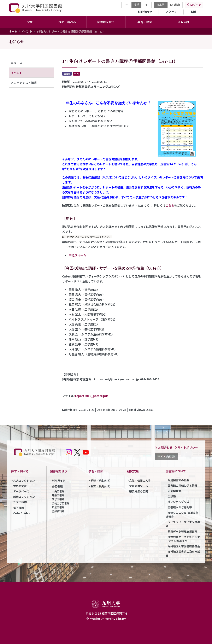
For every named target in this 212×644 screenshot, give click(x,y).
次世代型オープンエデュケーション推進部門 (183, 539)
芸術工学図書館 (61, 503)
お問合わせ (145, 12)
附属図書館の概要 (178, 480)
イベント (27, 31)
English (175, 4)
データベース (21, 491)
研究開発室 (174, 491)
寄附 (193, 12)
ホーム (13, 31)
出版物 (172, 496)
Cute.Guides (22, 513)
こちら (170, 205)
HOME (29, 22)
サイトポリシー (186, 447)
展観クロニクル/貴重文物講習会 (182, 515)
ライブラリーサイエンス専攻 (183, 524)
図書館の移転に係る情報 (182, 485)
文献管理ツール (139, 486)
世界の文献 (20, 486)
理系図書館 (58, 495)
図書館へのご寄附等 (180, 507)
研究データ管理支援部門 (182, 531)
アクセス (171, 12)
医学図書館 (58, 499)
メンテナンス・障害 (24, 83)
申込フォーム (77, 255)
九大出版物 (20, 502)
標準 (136, 5)
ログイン (196, 5)
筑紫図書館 (58, 507)
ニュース (16, 63)
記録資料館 (58, 511)
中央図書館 (58, 491)
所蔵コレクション (24, 497)
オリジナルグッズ (178, 502)
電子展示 (19, 508)
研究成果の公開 (139, 491)
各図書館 (57, 486)
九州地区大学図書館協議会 (184, 546)
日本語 (161, 5)
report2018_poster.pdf (91, 396)
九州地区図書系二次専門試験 (183, 554)
